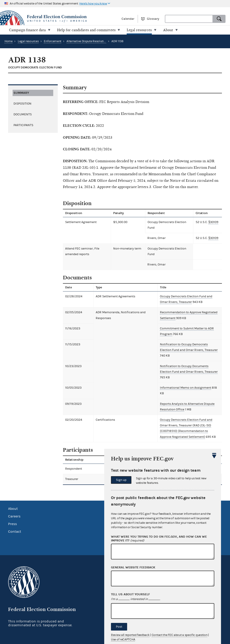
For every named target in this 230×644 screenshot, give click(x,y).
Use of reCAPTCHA (123, 640)
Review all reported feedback (130, 635)
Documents (23, 114)
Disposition (22, 103)
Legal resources (28, 41)
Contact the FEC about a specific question (180, 635)
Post (119, 627)
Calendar (128, 19)
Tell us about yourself (130, 594)
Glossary (153, 19)
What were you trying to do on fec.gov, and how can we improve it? (159, 539)
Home (9, 41)
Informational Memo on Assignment (186, 388)
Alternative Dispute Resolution (87, 41)
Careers (14, 516)
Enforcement (53, 41)
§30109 (213, 222)
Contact (15, 532)
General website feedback (133, 567)
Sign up (121, 480)
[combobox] (189, 19)
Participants (23, 125)
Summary (21, 93)
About (13, 509)
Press (12, 524)
